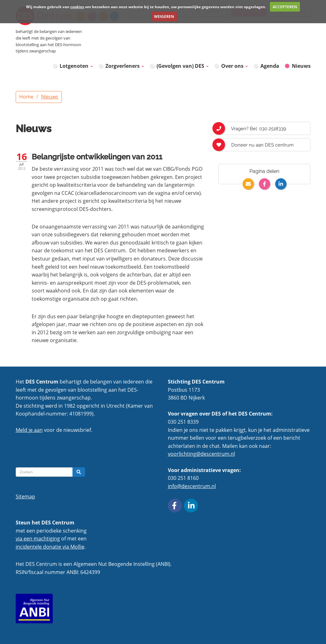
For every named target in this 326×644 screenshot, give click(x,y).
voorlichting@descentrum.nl (201, 454)
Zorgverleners (125, 66)
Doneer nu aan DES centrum (256, 145)
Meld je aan (29, 430)
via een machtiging (38, 539)
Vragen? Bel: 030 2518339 (252, 128)
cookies (77, 7)
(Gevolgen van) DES (183, 66)
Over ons (235, 66)
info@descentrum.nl (192, 486)
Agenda (270, 66)
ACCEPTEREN (285, 7)
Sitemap (25, 496)
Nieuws (301, 66)
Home (26, 97)
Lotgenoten (76, 66)
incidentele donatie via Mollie (50, 547)
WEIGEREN (164, 16)
